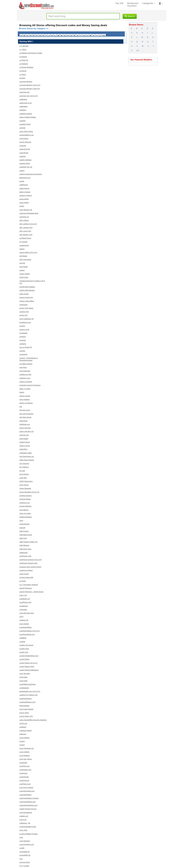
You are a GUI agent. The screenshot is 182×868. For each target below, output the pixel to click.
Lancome (23, 146)
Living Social (24, 574)
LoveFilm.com (24, 766)
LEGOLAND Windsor (27, 290)
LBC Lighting (24, 220)
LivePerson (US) (25, 556)
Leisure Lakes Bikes (27, 301)
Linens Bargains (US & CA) (29, 492)
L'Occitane (23, 610)
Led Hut (22, 263)
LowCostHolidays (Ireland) (29, 798)
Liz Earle (23, 581)
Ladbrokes (23, 99)
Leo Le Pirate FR (26, 347)
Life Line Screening (26, 414)
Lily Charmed (24, 463)
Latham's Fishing (26, 195)
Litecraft (22, 528)
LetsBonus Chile (25, 374)
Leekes (22, 270)
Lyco (21, 859)
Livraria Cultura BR (26, 577)
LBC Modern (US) (26, 235)
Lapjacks (23, 156)
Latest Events (24, 188)
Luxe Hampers (25, 841)
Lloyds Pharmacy (26, 588)
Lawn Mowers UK (26, 210)
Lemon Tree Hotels (26, 308)
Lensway (23, 340)
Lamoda (22, 128)
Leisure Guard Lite (26, 297)
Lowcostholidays (25, 795)
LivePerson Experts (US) (28, 563)
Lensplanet (23, 333)
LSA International (26, 812)
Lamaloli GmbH (25, 124)
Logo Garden (24, 624)
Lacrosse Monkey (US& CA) (30, 89)
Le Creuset (23, 242)
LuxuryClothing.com (27, 844)
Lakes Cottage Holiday (28, 117)
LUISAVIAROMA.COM (28, 827)
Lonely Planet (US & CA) (28, 663)
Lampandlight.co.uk (26, 135)
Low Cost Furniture (26, 787)
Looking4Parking (25, 699)
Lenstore (23, 337)
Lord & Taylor (24, 713)
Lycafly (22, 848)
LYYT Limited (24, 866)
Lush (21, 837)
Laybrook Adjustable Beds (29, 213)
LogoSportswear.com (27, 634)
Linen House (24, 485)
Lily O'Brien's (24, 467)
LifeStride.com (25, 424)
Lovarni (22, 741)
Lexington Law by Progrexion (30, 385)
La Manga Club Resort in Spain (31, 53)
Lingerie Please (25, 499)
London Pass (24, 649)
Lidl (21, 407)
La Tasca (23, 74)
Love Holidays (25, 756)
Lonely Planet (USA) (27, 666)
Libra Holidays (25, 399)
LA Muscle (23, 57)
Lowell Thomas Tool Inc (28, 809)
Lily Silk (22, 471)
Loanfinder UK (25, 599)
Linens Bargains (25, 488)
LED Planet (24, 267)
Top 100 (119, 3)
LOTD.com (23, 723)
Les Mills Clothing (26, 364)
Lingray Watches (25, 506)
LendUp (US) (24, 312)
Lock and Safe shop (27, 613)
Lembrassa (23, 305)
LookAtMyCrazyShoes (27, 684)
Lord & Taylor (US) (26, 716)
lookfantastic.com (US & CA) (30, 691)
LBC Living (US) (25, 231)
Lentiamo (23, 344)
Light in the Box (25, 428)
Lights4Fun (23, 449)
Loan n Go (23, 595)
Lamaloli (22, 121)
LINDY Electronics (26, 481)
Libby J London (25, 389)
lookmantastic (24, 706)
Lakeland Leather (26, 114)
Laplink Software (25, 160)
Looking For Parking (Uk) (29, 695)
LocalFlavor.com (25, 602)
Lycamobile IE (24, 852)
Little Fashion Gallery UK (28, 542)
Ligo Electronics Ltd (26, 456)
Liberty (22, 392)
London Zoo (24, 652)
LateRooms (24, 185)
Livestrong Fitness (26, 570)
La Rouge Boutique (26, 67)
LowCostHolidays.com (27, 802)
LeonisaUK (23, 354)
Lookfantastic (24, 688)
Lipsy (21, 520)
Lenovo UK (23, 315)
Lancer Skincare (25, 142)
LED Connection (25, 260)
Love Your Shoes (26, 759)
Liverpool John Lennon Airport (30, 567)
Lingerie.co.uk (24, 503)
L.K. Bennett (24, 46)
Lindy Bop (23, 478)
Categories (149, 3)
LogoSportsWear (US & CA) (30, 631)
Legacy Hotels (25, 274)
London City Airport (26, 645)
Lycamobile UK (25, 855)
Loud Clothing (24, 738)
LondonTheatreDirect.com (29, 656)
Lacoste (22, 78)
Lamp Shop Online (26, 131)
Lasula (22, 181)
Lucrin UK (23, 820)
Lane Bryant (24, 153)
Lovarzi (22, 745)
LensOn (22, 326)
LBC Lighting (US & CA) (28, 224)
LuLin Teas (23, 830)
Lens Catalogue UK (26, 319)
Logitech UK (24, 620)
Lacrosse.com (24, 92)
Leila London (24, 294)
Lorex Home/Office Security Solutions (33, 720)
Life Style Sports (25, 417)
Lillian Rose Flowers (27, 460)
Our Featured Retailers (141, 60)
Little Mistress (24, 545)
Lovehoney (23, 773)
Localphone (24, 606)
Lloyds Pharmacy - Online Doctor (31, 592)
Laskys (22, 171)
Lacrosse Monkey (26, 82)
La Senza (23, 71)
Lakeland (23, 110)
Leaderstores (24, 245)
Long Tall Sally (25, 674)
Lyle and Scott (25, 862)
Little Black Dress (26, 535)
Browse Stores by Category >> (34, 28)
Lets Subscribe (25, 371)
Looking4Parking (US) (27, 702)
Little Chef (23, 538)
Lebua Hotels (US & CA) (28, 252)
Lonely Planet (24, 659)
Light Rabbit (24, 439)
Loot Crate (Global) (26, 709)
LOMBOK (23, 638)
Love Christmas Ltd (26, 748)
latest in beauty (25, 192)
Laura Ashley (24, 199)
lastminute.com (25, 178)
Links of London (25, 513)
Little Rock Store (25, 549)
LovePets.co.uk (25, 784)
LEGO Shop (24, 277)
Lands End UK (25, 149)
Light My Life (24, 435)
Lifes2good (23, 421)
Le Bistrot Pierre (25, 238)
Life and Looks (25, 410)
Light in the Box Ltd (26, 431)
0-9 (104, 35)
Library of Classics (26, 403)
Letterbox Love (25, 378)
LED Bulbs (23, 256)
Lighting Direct (25, 442)
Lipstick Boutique (26, 517)
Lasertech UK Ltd (26, 167)
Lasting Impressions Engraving (31, 174)
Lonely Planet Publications (29, 670)
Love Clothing (24, 752)
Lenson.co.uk (24, 329)
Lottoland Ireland (25, 731)
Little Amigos (24, 531)
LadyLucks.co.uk (25, 103)
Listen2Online (24, 524)
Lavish (22, 206)
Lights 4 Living (25, 446)
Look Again (23, 677)
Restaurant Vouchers (133, 5)
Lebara (22, 249)
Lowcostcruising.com (27, 791)
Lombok (22, 642)
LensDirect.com (25, 322)
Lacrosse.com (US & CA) (29, 96)
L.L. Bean (23, 49)
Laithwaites (23, 106)
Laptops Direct (25, 163)
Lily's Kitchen (24, 474)
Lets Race (23, 367)
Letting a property (26, 382)
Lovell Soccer (24, 780)
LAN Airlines (24, 138)
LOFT (21, 617)
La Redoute (24, 64)
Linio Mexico (24, 510)
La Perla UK (24, 60)
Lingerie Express (25, 496)
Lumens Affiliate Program (29, 834)
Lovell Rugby (24, 777)
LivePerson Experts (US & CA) (31, 560)
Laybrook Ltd (24, 217)
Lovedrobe (23, 763)
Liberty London (25, 396)
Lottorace (23, 734)
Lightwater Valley (26, 453)
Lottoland (23, 727)
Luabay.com (24, 816)
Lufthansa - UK (25, 823)
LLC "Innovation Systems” (29, 585)
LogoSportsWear (25, 627)
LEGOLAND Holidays (27, 287)
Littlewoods (23, 553)
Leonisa (22, 351)
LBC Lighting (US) (26, 228)
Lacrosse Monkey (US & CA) (30, 85)
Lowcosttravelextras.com (28, 805)
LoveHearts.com (25, 770)
